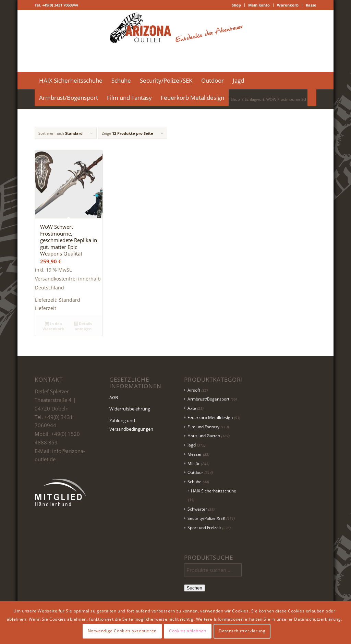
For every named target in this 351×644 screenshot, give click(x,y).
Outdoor (195, 472)
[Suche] (312, 98)
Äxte (192, 408)
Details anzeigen (83, 326)
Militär (194, 463)
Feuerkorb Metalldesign (210, 418)
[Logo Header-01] (176, 41)
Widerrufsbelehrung (130, 409)
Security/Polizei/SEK (206, 518)
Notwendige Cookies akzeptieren (122, 631)
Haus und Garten (204, 436)
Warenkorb (288, 5)
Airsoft (194, 390)
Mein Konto (259, 5)
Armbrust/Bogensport (208, 399)
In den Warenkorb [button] (53, 326)
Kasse (311, 5)
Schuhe (195, 482)
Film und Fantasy (203, 427)
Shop (236, 5)
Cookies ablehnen (188, 631)
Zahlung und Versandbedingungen (131, 425)
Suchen (195, 588)
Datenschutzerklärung (242, 631)
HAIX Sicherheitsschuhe (214, 491)
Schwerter (197, 509)
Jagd (192, 445)
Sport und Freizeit (204, 528)
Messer (195, 454)
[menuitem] (237, 5)
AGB (114, 397)
